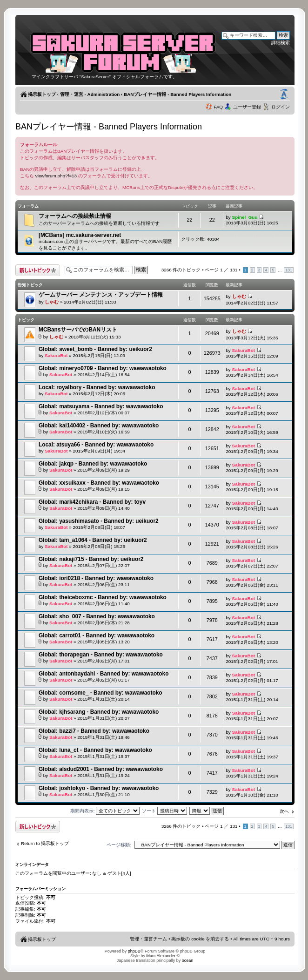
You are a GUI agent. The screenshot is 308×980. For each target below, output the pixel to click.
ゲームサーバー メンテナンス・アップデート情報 (101, 295)
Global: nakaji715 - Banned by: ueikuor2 (91, 559)
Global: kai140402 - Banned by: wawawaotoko (99, 426)
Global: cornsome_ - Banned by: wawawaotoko (100, 693)
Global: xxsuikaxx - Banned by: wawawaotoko (99, 483)
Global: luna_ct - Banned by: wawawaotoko (95, 750)
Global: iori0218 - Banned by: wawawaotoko (96, 578)
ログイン (281, 107)
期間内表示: (105, 811)
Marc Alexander (161, 956)
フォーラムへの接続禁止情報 (75, 216)
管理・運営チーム (148, 939)
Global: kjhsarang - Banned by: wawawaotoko (99, 712)
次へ (284, 811)
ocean (188, 960)
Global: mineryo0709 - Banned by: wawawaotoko (103, 368)
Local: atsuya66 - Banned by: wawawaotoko (96, 445)
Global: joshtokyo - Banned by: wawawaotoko (99, 788)
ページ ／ (221, 270)
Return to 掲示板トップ (45, 843)
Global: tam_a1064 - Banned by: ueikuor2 (93, 540)
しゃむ (52, 302)
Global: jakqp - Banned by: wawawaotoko (93, 464)
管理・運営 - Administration (90, 94)
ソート (164, 811)
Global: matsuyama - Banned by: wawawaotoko (101, 406)
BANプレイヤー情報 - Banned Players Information (177, 94)
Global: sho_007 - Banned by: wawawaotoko (97, 616)
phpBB (134, 951)
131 (289, 270)
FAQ (218, 107)
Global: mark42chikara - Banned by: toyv (92, 502)
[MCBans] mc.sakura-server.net (80, 235)
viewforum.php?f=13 (56, 176)
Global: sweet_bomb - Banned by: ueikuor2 (95, 349)
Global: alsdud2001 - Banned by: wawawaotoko (101, 769)
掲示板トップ (42, 94)
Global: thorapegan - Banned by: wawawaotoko (101, 655)
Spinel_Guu (245, 217)
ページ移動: (119, 845)
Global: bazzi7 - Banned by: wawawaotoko (94, 731)
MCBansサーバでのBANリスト (78, 330)
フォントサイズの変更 (284, 95)
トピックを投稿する (38, 270)
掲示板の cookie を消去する (200, 939)
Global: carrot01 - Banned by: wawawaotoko (97, 635)
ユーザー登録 (247, 107)
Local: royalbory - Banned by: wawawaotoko (97, 387)
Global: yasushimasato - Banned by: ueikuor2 (99, 521)
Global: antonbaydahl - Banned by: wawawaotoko (104, 674)
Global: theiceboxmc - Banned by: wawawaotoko (103, 597)
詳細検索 (281, 43)
